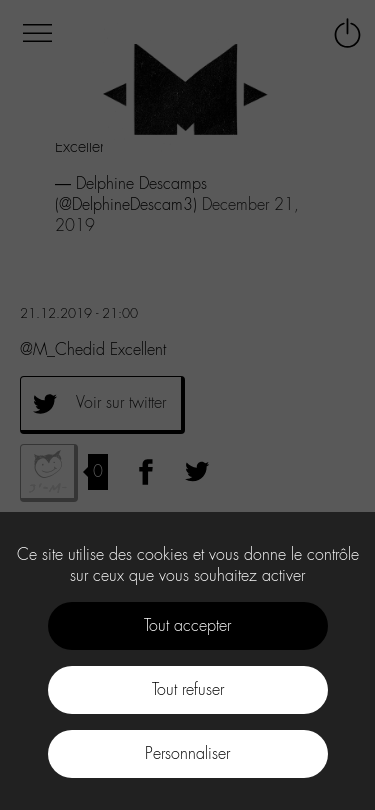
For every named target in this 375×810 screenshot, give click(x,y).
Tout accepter (187, 625)
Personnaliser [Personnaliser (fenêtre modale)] (187, 753)
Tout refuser (188, 689)
